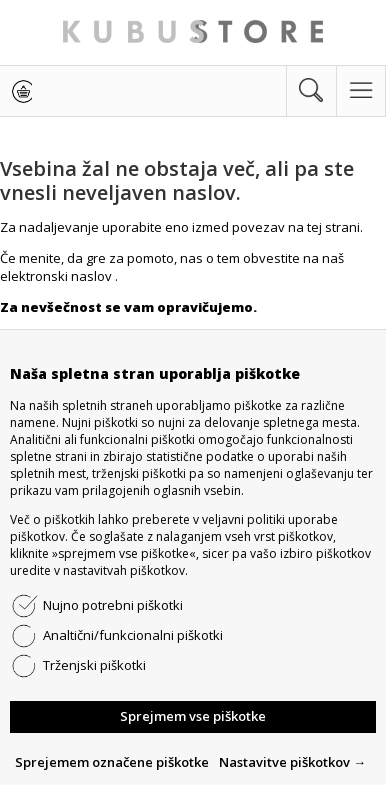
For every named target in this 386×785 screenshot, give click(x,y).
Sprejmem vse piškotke (193, 716)
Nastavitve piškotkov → (292, 762)
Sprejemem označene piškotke (112, 762)
